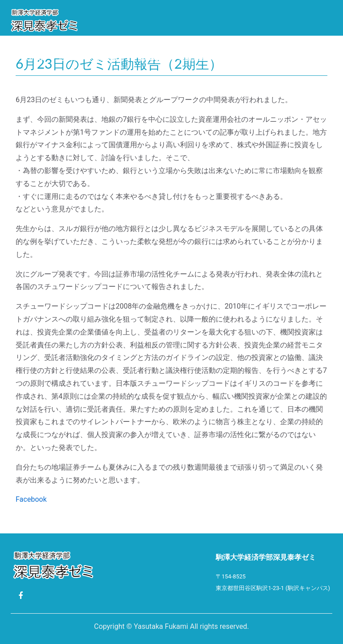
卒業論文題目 (192, 58)
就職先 (148, 58)
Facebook (31, 499)
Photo (237, 58)
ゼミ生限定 (34, 82)
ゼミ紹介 (71, 58)
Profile (31, 58)
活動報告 (111, 58)
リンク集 (276, 58)
